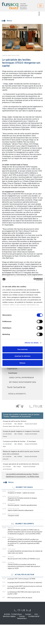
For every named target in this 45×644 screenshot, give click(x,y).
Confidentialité (34, 617)
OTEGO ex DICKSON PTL (17, 394)
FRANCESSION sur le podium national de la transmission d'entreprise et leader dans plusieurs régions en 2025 (24, 567)
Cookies (22, 617)
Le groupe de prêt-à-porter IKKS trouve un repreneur (25, 583)
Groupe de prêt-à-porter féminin (15, 421)
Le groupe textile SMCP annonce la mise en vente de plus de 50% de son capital (25, 587)
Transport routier (13, 516)
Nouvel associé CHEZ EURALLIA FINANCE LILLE (24, 559)
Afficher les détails (32, 343)
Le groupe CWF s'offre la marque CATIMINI (21, 579)
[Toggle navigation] (40, 6)
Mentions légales (9, 617)
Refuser (23, 363)
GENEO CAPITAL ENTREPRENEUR (21, 378)
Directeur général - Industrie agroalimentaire (22, 505)
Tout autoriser (23, 349)
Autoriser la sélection (22, 356)
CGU (36, 614)
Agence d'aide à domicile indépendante (21, 511)
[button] (7, 21)
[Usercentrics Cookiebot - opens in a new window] (34, 279)
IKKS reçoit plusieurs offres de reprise (20, 598)
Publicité (39, 14)
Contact (28, 614)
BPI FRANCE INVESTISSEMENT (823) (23, 382)
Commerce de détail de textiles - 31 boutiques (19, 442)
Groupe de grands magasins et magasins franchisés (21, 431)
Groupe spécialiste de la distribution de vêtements (21, 464)
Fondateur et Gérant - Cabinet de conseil (21, 493)
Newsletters (22, 619)
